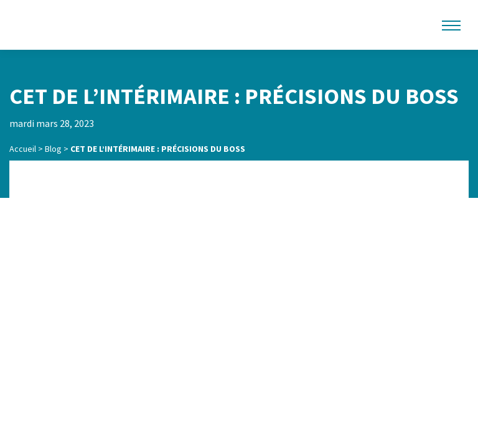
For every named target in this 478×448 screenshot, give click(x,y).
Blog (53, 149)
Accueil (23, 149)
